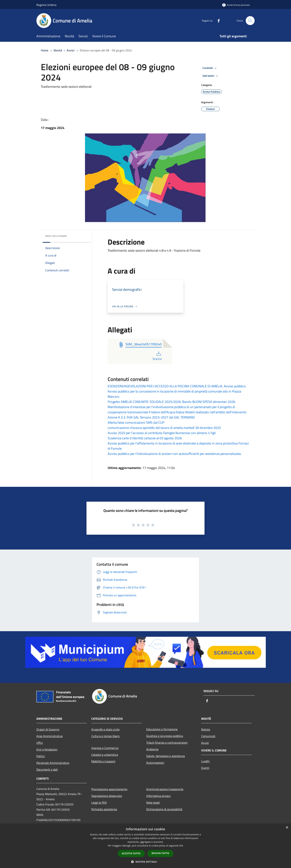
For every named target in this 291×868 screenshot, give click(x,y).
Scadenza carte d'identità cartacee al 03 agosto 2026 (145, 438)
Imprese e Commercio (105, 748)
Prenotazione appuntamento (109, 789)
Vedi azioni (211, 76)
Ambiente (152, 749)
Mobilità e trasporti (103, 761)
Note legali (153, 802)
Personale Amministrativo (53, 763)
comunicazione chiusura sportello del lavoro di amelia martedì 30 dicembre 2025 (164, 428)
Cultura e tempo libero (105, 736)
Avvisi (71, 50)
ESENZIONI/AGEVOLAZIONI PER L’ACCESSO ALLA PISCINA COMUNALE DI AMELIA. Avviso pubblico (177, 386)
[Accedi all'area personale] (236, 5)
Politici (41, 756)
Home (45, 50)
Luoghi (205, 761)
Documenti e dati (47, 769)
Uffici (40, 743)
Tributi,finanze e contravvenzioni (167, 743)
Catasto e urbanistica (105, 755)
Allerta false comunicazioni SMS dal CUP (136, 422)
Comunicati (208, 736)
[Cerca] (250, 21)
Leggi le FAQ (99, 802)
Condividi (210, 68)
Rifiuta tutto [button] (160, 853)
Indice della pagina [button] (56, 236)
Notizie (206, 729)
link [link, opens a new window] (181, 846)
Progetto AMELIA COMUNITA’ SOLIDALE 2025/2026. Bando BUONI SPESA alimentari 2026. (172, 402)
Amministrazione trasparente (165, 789)
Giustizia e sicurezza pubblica (165, 736)
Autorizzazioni (155, 763)
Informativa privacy (158, 796)
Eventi (205, 768)
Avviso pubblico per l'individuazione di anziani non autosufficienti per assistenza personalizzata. (175, 454)
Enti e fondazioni (47, 749)
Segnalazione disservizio (107, 796)
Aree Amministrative (50, 736)
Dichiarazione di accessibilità (164, 809)
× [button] (287, 828)
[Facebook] (217, 21)
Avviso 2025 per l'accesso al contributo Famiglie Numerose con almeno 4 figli (162, 433)
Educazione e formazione (162, 729)
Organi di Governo (48, 729)
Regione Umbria (46, 5)
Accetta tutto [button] (131, 853)
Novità (58, 50)
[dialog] (145, 846)
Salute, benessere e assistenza (166, 756)
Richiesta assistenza (104, 809)
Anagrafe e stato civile (105, 729)
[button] (145, 862)
